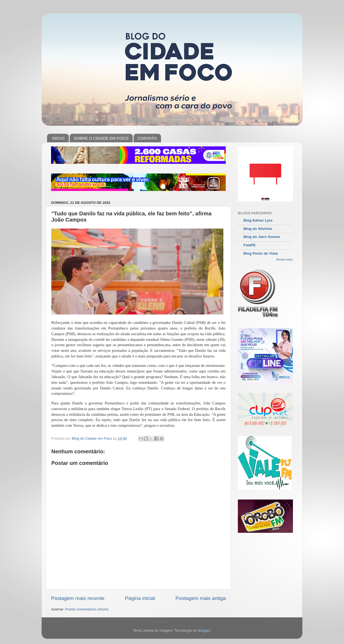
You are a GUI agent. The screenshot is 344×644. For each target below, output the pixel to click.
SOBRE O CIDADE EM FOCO (101, 138)
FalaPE (250, 245)
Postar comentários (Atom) (87, 609)
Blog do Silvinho (258, 229)
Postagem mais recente (78, 598)
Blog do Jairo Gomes (262, 237)
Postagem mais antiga (201, 598)
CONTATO (147, 138)
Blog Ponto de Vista (261, 253)
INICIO (58, 138)
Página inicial (140, 598)
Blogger (204, 630)
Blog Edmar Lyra (258, 220)
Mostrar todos (285, 260)
